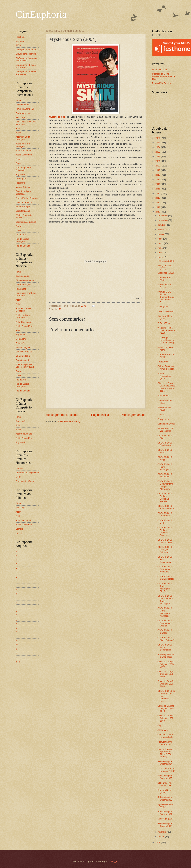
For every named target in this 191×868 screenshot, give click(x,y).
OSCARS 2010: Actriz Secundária (165, 559)
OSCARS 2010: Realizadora (165, 444)
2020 (158, 166)
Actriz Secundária (24, 155)
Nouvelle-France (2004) (165, 279)
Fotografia (20, 183)
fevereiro (163, 832)
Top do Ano (21, 235)
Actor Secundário (24, 151)
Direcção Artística (24, 202)
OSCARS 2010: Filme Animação (166, 639)
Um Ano (161, 415)
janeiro (162, 837)
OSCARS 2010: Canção (165, 631)
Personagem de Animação (23, 169)
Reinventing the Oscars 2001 (165, 813)
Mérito (19, 477)
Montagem (21, 179)
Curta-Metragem (23, 113)
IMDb (18, 45)
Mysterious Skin (57, 117)
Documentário (22, 105)
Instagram (20, 41)
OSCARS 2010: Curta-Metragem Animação (165, 612)
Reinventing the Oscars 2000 (165, 825)
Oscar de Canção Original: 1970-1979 (166, 708)
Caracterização (23, 211)
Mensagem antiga (133, 415)
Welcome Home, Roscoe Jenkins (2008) (166, 330)
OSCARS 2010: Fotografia (165, 514)
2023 (158, 152)
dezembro (163, 216)
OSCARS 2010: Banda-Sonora (166, 507)
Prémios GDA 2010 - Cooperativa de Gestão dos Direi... (166, 297)
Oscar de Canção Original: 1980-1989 (166, 684)
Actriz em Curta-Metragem (23, 145)
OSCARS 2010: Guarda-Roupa (166, 541)
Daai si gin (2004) (166, 819)
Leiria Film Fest (160, 70)
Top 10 (19, 533)
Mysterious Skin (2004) (165, 806)
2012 (158, 203)
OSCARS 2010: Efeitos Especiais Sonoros (165, 531)
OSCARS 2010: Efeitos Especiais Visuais (165, 497)
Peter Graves (164, 396)
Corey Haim (163, 419)
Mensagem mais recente (62, 415)
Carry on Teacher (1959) (166, 356)
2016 (158, 184)
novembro (163, 220)
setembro (163, 229)
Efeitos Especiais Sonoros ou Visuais (25, 366)
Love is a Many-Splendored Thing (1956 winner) (165, 753)
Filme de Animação (25, 109)
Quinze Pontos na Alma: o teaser (166, 367)
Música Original (23, 187)
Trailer (19, 230)
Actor (18, 128)
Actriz (18, 133)
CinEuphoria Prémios (26, 54)
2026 (158, 138)
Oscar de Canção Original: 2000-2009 (166, 664)
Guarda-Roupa (23, 207)
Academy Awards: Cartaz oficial (166, 656)
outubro (162, 225)
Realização (21, 117)
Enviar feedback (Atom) (69, 421)
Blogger (114, 861)
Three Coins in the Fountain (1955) (166, 770)
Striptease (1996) (166, 273)
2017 (158, 180)
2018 (158, 175)
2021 (158, 161)
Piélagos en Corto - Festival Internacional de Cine (164, 76)
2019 (158, 170)
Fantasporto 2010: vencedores (166, 430)
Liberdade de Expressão (27, 473)
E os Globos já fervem (165, 286)
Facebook (20, 37)
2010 (158, 212)
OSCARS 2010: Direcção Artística (165, 550)
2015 (158, 189)
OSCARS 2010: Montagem (165, 475)
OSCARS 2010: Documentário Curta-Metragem (165, 600)
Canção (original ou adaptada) (25, 192)
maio (161, 248)
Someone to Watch (25, 481)
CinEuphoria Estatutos (26, 50)
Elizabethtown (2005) (164, 409)
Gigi (159, 725)
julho (161, 239)
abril (160, 253)
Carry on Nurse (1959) (165, 791)
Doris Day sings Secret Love (165, 784)
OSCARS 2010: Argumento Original (165, 623)
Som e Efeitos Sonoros (27, 198)
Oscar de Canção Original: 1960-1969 (166, 718)
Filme (18, 100)
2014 (158, 193)
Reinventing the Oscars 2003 (165, 777)
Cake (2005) (163, 307)
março (161, 257)
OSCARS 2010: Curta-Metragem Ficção (165, 587)
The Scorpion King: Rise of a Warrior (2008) (166, 340)
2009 (158, 842)
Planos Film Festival (162, 83)
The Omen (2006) (166, 261)
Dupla (18, 163)
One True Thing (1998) (165, 317)
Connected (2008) (166, 424)
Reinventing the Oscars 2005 (165, 743)
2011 (158, 207)
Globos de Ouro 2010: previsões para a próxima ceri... (166, 387)
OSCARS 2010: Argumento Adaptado (165, 569)
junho (161, 243)
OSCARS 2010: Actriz (165, 451)
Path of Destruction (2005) (164, 376)
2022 (158, 156)
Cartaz (19, 226)
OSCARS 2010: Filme (165, 437)
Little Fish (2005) (166, 311)
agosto (162, 234)
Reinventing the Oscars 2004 (165, 763)
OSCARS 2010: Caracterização (166, 578)
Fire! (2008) (163, 362)
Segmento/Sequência (26, 222)
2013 (158, 198)
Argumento (21, 174)
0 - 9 (18, 662)
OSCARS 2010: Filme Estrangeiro (165, 467)
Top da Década (23, 246)
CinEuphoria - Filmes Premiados (26, 66)
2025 (158, 143)
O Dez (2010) (164, 323)
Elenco (19, 159)
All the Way (163, 730)
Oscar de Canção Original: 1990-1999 (166, 674)
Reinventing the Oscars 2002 (165, 798)
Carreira (20, 468)
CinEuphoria (41, 14)
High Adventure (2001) (165, 401)
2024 (158, 147)
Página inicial (100, 415)
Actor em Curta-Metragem (23, 138)
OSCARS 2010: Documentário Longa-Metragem (165, 485)
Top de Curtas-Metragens (23, 240)
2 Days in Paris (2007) (165, 267)
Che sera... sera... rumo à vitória (166, 736)
